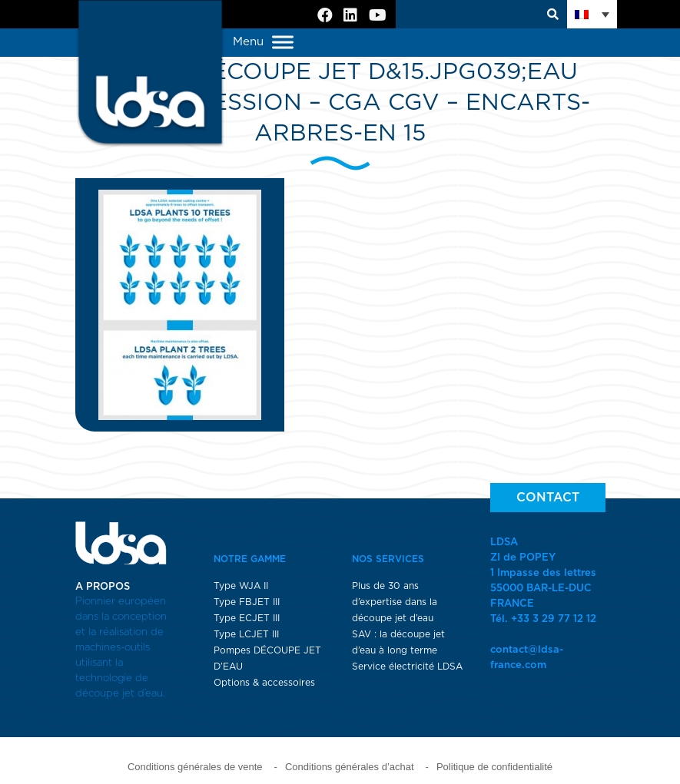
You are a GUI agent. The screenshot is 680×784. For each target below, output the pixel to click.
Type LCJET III (246, 634)
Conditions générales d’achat (350, 767)
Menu (263, 43)
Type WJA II (241, 586)
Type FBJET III (247, 602)
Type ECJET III (247, 618)
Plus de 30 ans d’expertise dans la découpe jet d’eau (395, 602)
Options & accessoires (264, 683)
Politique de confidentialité (494, 767)
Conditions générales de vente (195, 767)
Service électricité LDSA (407, 667)
